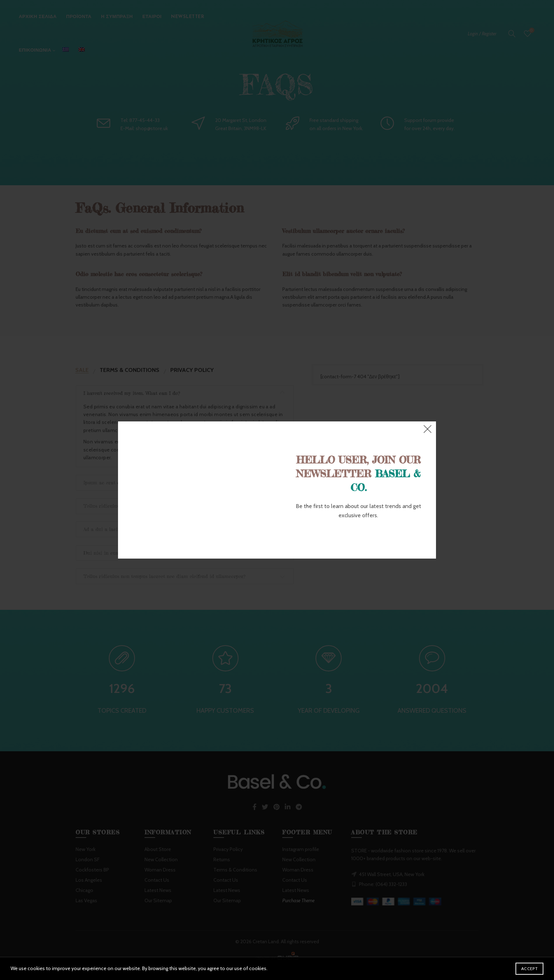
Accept (529, 969)
